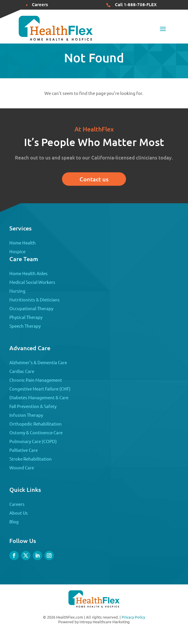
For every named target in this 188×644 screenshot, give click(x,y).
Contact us (94, 179)
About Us (19, 513)
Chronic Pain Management (36, 380)
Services (20, 228)
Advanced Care (30, 348)
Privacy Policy (133, 617)
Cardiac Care (22, 371)
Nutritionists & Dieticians (35, 300)
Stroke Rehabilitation (31, 459)
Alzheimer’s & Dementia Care (38, 362)
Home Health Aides (29, 273)
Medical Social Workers (32, 282)
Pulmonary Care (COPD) (33, 441)
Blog (14, 521)
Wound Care (22, 467)
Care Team (24, 259)
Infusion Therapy (26, 415)
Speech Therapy (25, 326)
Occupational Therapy (31, 308)
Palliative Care (24, 450)
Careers (17, 504)
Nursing (17, 291)
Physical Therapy (26, 317)
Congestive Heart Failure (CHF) (40, 389)
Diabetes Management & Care (39, 397)
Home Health (23, 243)
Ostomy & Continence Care (36, 432)
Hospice (17, 251)
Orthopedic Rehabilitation (36, 424)
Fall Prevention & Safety (33, 406)
